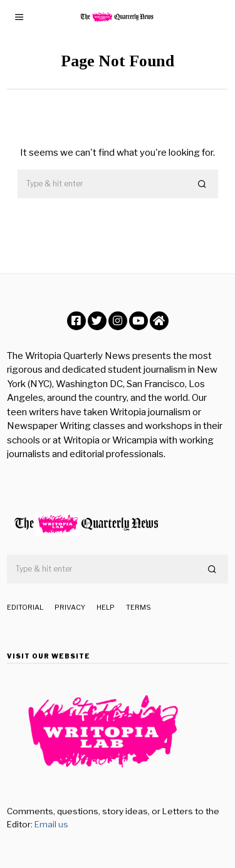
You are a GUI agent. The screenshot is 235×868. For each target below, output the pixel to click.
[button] (203, 184)
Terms (138, 607)
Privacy (70, 607)
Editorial (25, 607)
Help (106, 607)
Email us (51, 824)
